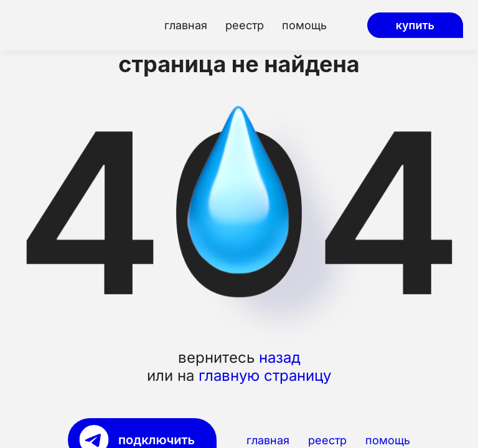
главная (186, 25)
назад (280, 358)
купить (415, 25)
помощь (304, 25)
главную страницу (265, 376)
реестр (245, 25)
